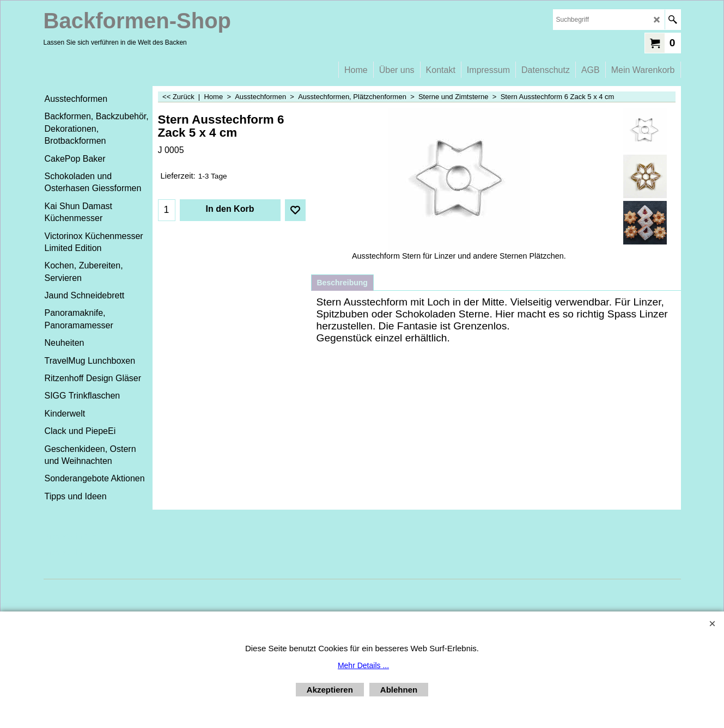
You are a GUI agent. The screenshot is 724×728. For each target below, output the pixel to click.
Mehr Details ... (363, 665)
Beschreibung (342, 283)
